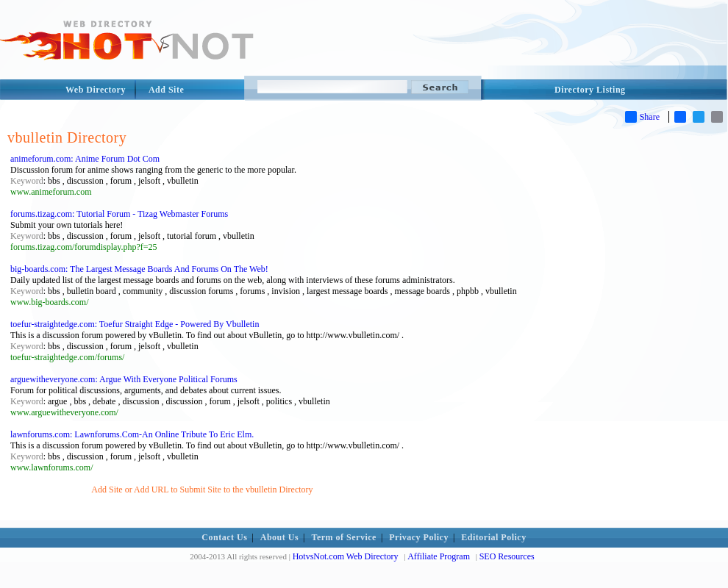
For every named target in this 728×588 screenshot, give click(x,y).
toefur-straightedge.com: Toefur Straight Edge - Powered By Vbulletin (135, 324)
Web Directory (96, 90)
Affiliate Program (439, 556)
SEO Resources (507, 556)
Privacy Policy (419, 537)
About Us (279, 537)
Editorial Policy (493, 537)
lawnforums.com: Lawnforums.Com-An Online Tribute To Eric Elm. (132, 434)
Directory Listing (590, 90)
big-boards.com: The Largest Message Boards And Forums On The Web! (139, 269)
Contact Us (224, 537)
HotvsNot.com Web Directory (346, 556)
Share (642, 117)
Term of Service (344, 537)
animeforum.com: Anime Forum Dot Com (85, 159)
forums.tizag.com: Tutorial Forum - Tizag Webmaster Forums (119, 214)
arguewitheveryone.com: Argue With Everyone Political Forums (124, 379)
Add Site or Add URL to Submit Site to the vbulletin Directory (202, 490)
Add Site (166, 90)
